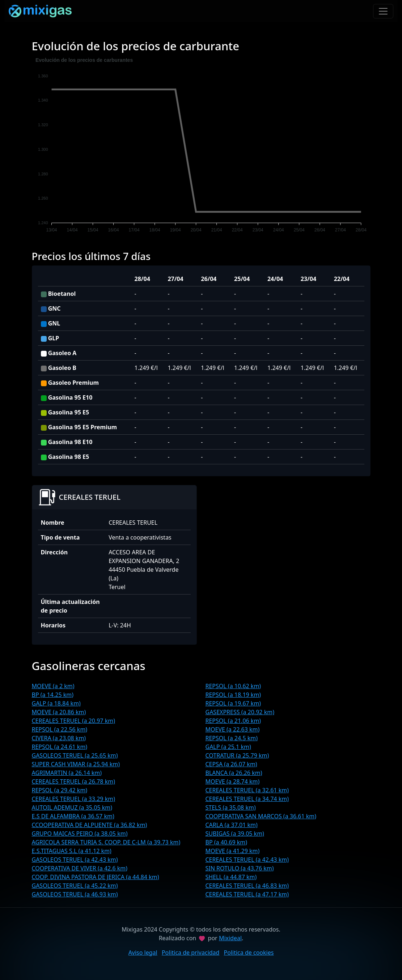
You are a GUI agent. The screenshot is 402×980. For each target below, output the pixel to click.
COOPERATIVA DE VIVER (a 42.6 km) (80, 868)
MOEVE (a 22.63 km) (233, 729)
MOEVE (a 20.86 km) (59, 712)
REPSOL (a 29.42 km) (60, 790)
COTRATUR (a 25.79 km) (237, 755)
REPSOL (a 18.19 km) (233, 695)
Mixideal (230, 938)
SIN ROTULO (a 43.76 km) (240, 868)
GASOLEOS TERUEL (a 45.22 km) (75, 886)
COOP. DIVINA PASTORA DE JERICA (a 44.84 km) (96, 877)
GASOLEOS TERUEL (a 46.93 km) (75, 894)
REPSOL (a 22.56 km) (60, 729)
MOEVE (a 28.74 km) (233, 781)
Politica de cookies (249, 953)
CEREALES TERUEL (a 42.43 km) (247, 860)
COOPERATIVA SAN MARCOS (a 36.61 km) (261, 816)
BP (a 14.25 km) (53, 695)
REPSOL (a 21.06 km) (233, 721)
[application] (201, 146)
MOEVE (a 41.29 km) (233, 851)
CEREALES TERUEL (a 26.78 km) (73, 781)
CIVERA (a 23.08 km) (59, 738)
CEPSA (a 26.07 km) (231, 764)
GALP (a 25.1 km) (228, 747)
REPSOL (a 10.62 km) (233, 686)
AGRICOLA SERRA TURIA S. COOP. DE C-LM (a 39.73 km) (106, 842)
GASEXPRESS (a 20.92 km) (240, 712)
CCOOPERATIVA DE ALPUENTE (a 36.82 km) (90, 825)
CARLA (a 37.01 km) (232, 825)
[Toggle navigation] (383, 11)
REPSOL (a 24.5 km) (232, 738)
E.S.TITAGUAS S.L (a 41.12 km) (72, 851)
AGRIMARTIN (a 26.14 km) (67, 773)
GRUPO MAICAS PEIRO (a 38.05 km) (80, 834)
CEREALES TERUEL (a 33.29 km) (73, 799)
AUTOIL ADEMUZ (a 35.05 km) (72, 808)
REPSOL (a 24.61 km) (60, 747)
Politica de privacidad (191, 953)
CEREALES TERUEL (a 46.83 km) (247, 886)
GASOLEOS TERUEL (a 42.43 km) (75, 860)
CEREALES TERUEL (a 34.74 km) (247, 799)
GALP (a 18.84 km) (56, 703)
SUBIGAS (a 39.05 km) (235, 834)
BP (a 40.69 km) (227, 842)
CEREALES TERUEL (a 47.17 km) (247, 894)
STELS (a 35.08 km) (231, 808)
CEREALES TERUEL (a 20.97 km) (73, 721)
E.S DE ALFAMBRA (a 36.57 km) (73, 816)
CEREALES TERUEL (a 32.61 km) (247, 790)
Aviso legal (143, 953)
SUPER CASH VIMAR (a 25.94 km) (76, 764)
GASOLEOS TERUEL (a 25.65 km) (75, 755)
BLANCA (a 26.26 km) (234, 773)
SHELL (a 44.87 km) (231, 877)
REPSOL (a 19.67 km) (233, 703)
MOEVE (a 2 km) (53, 686)
